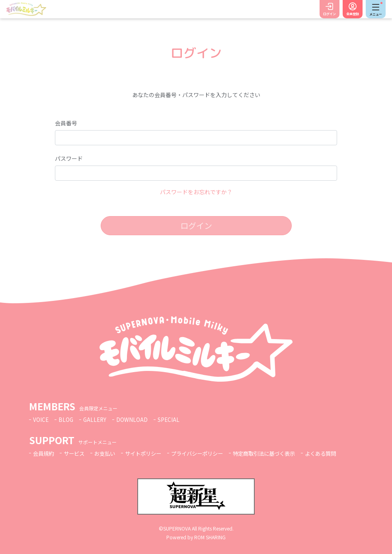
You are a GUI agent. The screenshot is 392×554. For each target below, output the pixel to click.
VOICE (41, 419)
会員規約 (44, 453)
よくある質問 (338, 453)
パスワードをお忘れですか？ (196, 192)
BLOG (66, 419)
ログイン (330, 14)
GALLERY (96, 419)
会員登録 (353, 14)
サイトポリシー (149, 453)
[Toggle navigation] (376, 9)
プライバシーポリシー (207, 453)
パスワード (69, 158)
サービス (76, 453)
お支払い (109, 453)
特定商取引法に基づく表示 (278, 453)
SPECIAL (171, 419)
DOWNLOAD (134, 419)
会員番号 (66, 123)
